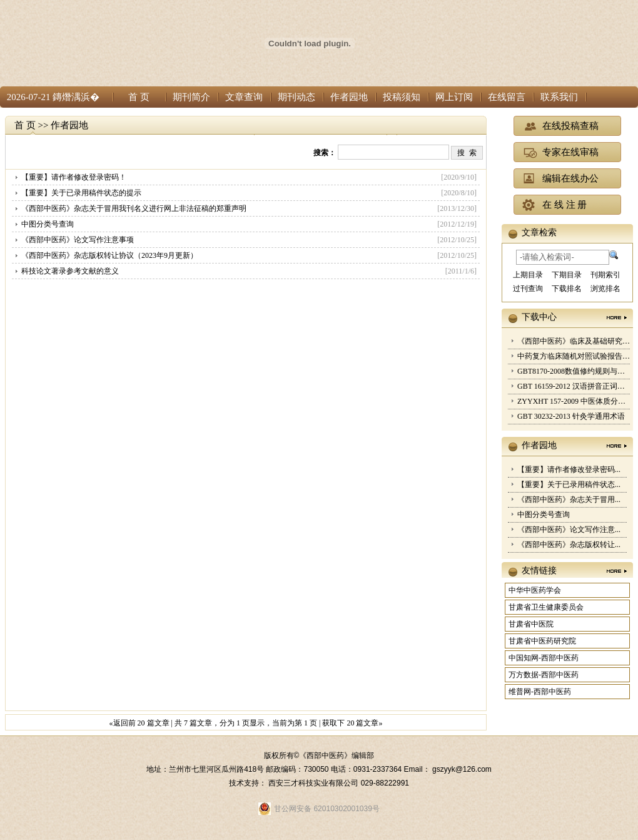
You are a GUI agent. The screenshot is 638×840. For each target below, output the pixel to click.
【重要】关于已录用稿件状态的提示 (81, 193)
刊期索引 (605, 275)
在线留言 (507, 97)
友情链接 (539, 571)
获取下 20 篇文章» (352, 723)
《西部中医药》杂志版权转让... (569, 545)
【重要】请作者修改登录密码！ (74, 177)
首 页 (139, 97)
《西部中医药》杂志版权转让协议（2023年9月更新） (109, 255)
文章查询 (244, 97)
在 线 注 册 (565, 205)
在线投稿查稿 (570, 126)
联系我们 (559, 97)
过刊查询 (528, 289)
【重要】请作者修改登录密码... (569, 469)
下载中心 (539, 317)
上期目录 (528, 275)
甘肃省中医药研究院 (542, 641)
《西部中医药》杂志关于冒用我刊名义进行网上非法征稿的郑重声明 (134, 208)
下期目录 (567, 275)
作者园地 (349, 97)
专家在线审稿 (570, 152)
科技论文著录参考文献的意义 (70, 271)
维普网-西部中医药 (540, 692)
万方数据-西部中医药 (544, 675)
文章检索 (539, 233)
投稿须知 (402, 97)
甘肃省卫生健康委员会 (546, 607)
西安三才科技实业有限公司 (314, 783)
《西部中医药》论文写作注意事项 (78, 240)
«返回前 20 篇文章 (139, 723)
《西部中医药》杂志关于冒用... (569, 499)
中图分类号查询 (48, 224)
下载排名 (567, 289)
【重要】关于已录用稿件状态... (569, 484)
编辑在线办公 (570, 178)
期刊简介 (191, 97)
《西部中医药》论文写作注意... (569, 530)
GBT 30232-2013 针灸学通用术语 (571, 416)
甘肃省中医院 (531, 624)
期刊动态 (296, 97)
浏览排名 (605, 289)
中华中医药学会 (535, 590)
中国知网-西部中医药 (544, 658)
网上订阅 (454, 97)
